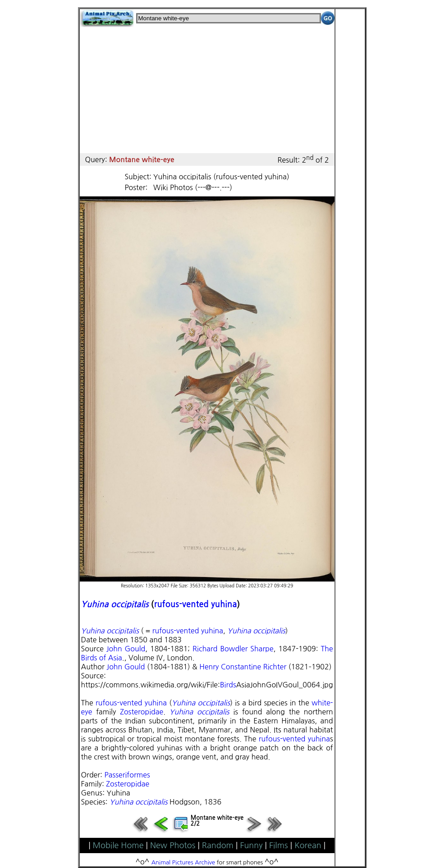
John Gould (126, 649)
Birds (228, 685)
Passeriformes (127, 775)
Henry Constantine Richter (243, 667)
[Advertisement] (207, 90)
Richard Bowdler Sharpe (233, 649)
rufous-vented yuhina (196, 604)
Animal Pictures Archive (183, 862)
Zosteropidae (142, 712)
